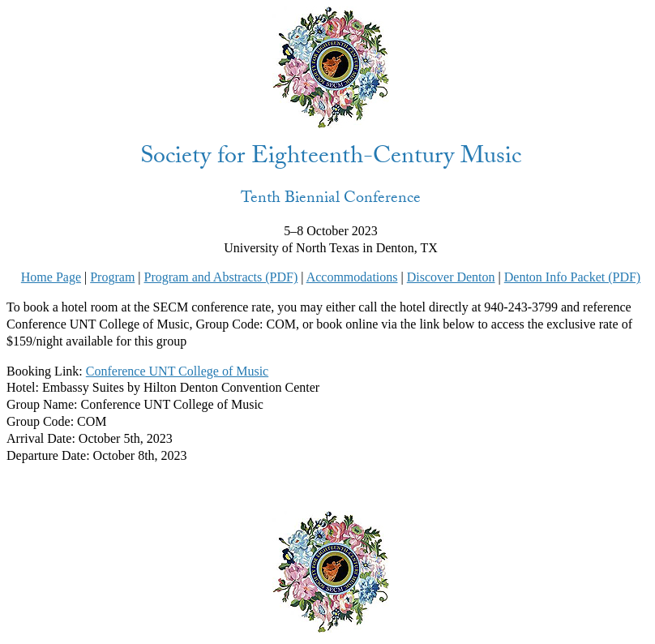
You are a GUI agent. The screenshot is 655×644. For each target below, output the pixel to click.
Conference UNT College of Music (177, 371)
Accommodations (352, 277)
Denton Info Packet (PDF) (572, 277)
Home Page (51, 277)
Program (112, 277)
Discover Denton (451, 277)
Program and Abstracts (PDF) (221, 277)
